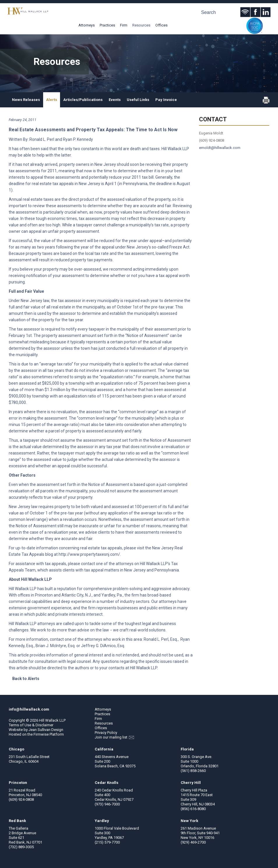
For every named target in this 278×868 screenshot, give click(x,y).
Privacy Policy (106, 733)
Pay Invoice (166, 100)
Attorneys (87, 25)
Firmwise (41, 734)
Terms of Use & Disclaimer (31, 725)
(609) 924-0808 (21, 799)
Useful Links (138, 100)
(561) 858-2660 (193, 771)
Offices (161, 25)
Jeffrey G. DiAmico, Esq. (103, 646)
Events (115, 100)
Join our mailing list (114, 737)
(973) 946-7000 (107, 804)
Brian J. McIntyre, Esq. (56, 646)
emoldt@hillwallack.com (220, 148)
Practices (107, 25)
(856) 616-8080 (193, 809)
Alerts (52, 100)
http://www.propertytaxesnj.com (88, 554)
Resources (141, 25)
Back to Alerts (26, 679)
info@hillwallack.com (29, 709)
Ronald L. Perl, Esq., (162, 639)
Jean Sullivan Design (46, 730)
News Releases (26, 100)
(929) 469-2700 (193, 842)
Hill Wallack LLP (52, 720)
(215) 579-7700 (107, 842)
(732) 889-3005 (21, 847)
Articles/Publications (83, 100)
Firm (124, 25)
